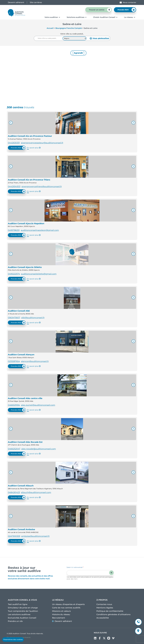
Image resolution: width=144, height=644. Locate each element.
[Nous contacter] (121, 2)
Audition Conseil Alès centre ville (25, 398)
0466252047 (14, 449)
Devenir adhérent (16, 2)
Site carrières (36, 2)
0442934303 (14, 187)
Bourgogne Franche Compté (69, 28)
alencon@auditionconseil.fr (35, 361)
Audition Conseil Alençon (21, 355)
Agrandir (78, 53)
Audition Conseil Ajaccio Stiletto (25, 267)
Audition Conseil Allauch (21, 486)
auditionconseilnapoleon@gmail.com (40, 230)
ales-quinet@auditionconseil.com (38, 405)
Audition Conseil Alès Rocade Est (25, 442)
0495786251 (14, 230)
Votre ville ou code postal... (72, 34)
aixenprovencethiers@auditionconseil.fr (42, 187)
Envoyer (111, 573)
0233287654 (14, 361)
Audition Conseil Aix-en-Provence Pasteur (30, 136)
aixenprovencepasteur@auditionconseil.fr (42, 143)
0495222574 (14, 274)
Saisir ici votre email (75, 567)
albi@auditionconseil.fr (33, 318)
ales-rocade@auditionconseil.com (39, 449)
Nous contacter (129, 2)
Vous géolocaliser (99, 38)
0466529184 (14, 405)
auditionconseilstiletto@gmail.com (39, 274)
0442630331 (14, 143)
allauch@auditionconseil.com (36, 492)
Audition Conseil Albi (19, 311)
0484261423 (14, 492)
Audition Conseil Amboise (21, 529)
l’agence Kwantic (24, 637)
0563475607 (14, 318)
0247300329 (14, 536)
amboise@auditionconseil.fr (35, 536)
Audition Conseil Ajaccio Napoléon (26, 224)
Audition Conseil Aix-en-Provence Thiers (29, 180)
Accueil (50, 28)
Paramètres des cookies (13, 640)
